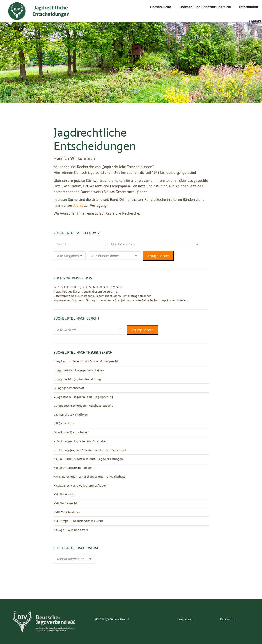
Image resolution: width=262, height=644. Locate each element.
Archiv (78, 205)
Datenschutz (228, 619)
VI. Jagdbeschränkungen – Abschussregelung (83, 406)
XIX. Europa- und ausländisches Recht (78, 521)
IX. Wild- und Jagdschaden (71, 432)
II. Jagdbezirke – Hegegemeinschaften (79, 370)
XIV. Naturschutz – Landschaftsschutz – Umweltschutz (89, 477)
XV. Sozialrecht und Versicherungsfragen (80, 486)
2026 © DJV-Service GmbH (112, 619)
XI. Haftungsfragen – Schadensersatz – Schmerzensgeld (91, 450)
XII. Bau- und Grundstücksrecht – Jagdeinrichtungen (88, 459)
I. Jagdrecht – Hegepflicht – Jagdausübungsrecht (86, 361)
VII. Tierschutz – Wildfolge (71, 415)
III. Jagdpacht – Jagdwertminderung (77, 379)
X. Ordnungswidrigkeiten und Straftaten (80, 441)
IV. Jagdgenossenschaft (69, 388)
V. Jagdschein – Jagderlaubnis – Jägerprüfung (83, 397)
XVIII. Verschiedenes (67, 512)
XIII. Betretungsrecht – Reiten (73, 468)
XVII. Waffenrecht (65, 503)
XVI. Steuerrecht (64, 495)
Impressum (186, 619)
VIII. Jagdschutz (64, 424)
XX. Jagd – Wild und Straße (71, 530)
